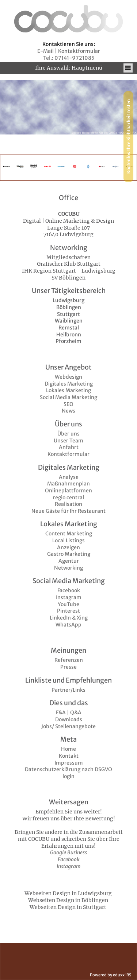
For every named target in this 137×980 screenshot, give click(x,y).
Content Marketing (69, 534)
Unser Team (68, 441)
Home (68, 749)
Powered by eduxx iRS (111, 975)
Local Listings (68, 540)
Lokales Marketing (68, 390)
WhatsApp (68, 625)
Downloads (69, 719)
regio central (68, 497)
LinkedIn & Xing (69, 618)
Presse (68, 667)
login (68, 776)
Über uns (68, 434)
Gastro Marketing (69, 554)
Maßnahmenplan (68, 484)
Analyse (69, 477)
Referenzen (69, 660)
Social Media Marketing (68, 397)
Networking (68, 568)
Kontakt (69, 756)
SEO (68, 404)
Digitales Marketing (69, 384)
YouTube (68, 604)
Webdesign (68, 377)
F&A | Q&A (69, 712)
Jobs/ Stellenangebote (68, 726)
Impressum (69, 763)
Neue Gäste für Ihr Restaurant (68, 511)
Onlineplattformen (68, 491)
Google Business (68, 852)
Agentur (69, 561)
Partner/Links (68, 690)
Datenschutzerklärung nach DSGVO (68, 769)
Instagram (69, 597)
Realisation (68, 504)
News (68, 411)
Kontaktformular (68, 454)
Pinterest (68, 611)
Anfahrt (69, 447)
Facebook (69, 590)
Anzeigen (68, 547)
